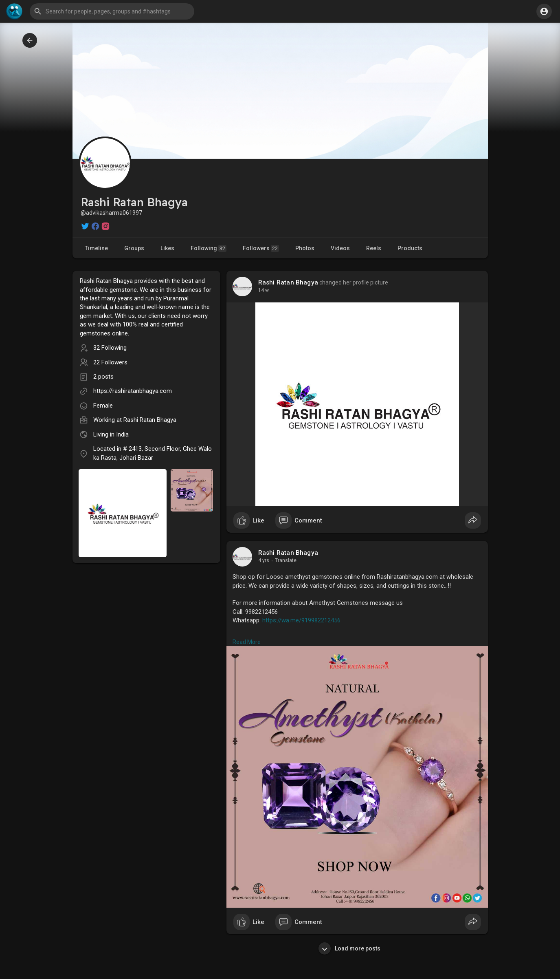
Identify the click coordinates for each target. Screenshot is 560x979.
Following (209, 248)
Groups (134, 248)
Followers (261, 248)
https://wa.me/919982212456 (301, 620)
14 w (264, 290)
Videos (340, 248)
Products (410, 248)
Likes (167, 248)
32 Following (110, 348)
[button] (112, 11)
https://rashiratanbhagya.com (133, 391)
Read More (247, 642)
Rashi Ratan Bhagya (150, 420)
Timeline (96, 248)
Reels (374, 248)
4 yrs (264, 560)
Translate (286, 560)
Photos (305, 248)
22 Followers (110, 362)
